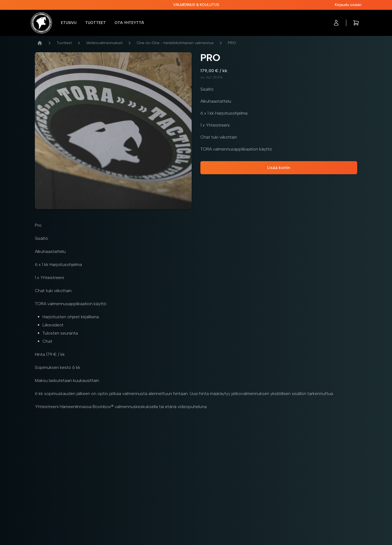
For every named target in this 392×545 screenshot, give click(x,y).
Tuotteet (96, 23)
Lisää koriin (279, 168)
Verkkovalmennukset (104, 43)
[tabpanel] (113, 131)
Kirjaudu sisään (348, 5)
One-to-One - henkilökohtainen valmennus (175, 43)
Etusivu (69, 23)
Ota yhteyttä (129, 23)
